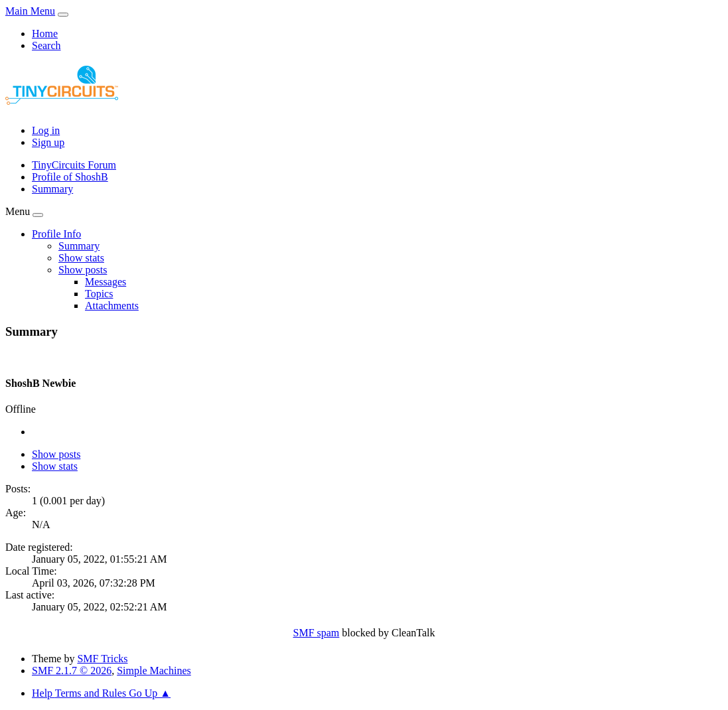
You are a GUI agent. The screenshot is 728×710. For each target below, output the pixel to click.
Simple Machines (154, 671)
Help (43, 693)
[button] (56, 234)
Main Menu (30, 11)
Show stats (55, 466)
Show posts (56, 454)
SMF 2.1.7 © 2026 (72, 671)
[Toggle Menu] (63, 15)
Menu (18, 211)
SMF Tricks (102, 659)
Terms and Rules (92, 693)
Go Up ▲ (150, 693)
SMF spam (317, 633)
